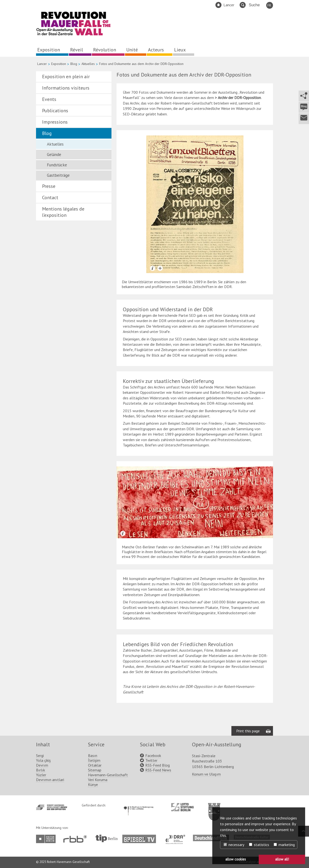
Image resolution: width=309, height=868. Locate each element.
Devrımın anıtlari (50, 780)
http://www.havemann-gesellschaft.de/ (52, 807)
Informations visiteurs (66, 88)
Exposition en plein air (66, 77)
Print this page (248, 731)
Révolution (105, 50)
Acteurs (156, 50)
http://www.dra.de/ (177, 837)
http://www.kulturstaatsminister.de (138, 805)
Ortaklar (95, 765)
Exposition (49, 50)
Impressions (55, 122)
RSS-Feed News (158, 770)
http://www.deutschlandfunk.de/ (211, 837)
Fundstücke (57, 165)
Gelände (54, 155)
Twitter (151, 760)
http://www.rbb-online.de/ (76, 839)
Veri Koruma (98, 780)
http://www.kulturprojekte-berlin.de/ (47, 839)
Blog (74, 64)
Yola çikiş (43, 760)
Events (49, 99)
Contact (50, 198)
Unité (132, 50)
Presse (49, 186)
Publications (55, 111)
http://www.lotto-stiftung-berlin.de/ (182, 807)
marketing (284, 845)
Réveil (77, 50)
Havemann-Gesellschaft (108, 775)
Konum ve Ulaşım (206, 774)
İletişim (94, 760)
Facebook (153, 755)
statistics (259, 845)
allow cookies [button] (236, 859)
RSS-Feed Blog (158, 765)
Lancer (229, 5)
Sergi (40, 755)
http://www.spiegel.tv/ (141, 837)
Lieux (180, 50)
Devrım (42, 765)
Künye (93, 784)
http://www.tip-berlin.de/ (107, 838)
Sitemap (95, 770)
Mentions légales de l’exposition (63, 212)
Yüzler (41, 775)
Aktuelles (88, 64)
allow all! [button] (282, 859)
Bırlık (40, 770)
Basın (93, 755)
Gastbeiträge (58, 175)
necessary (234, 845)
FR (269, 5)
